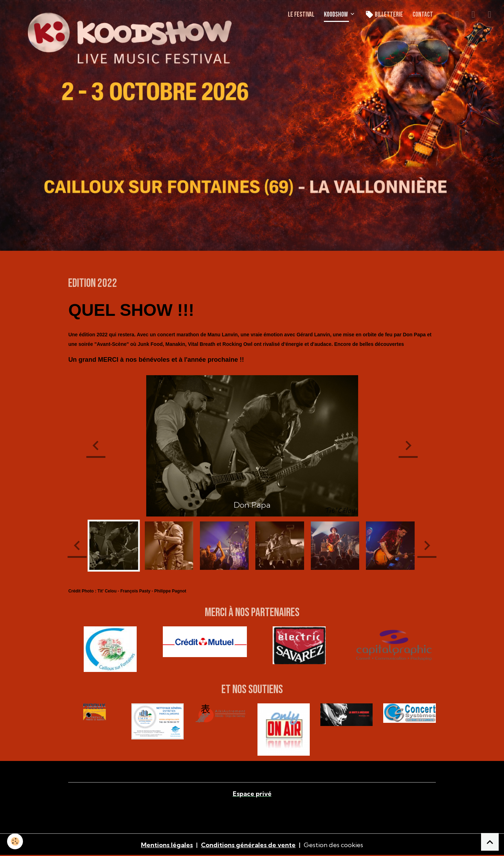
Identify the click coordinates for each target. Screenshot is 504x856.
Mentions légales (167, 845)
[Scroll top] (490, 842)
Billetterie (384, 15)
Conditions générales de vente (248, 845)
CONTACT (423, 15)
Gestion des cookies (333, 845)
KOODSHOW (336, 15)
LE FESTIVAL (301, 15)
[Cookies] (15, 841)
